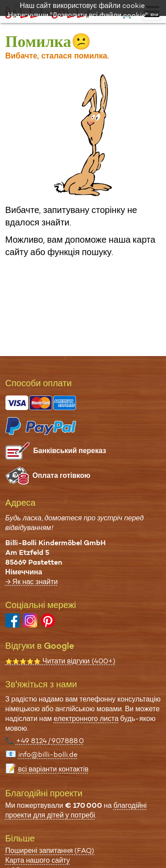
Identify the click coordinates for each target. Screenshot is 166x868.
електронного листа (86, 719)
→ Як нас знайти (32, 582)
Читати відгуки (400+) (60, 661)
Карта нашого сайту (38, 860)
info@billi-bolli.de (48, 754)
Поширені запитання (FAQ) (50, 851)
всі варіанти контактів (53, 769)
